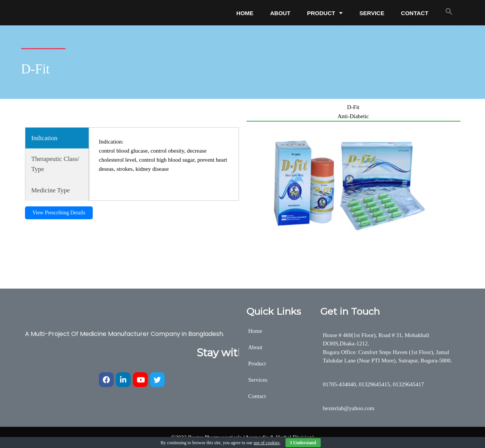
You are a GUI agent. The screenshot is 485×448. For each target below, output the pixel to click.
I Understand (303, 443)
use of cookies (267, 443)
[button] (449, 11)
